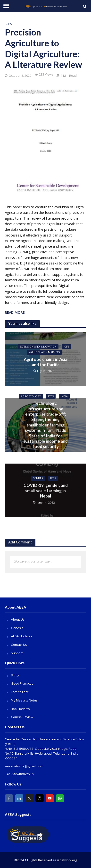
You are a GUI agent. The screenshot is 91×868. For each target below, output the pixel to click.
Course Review (22, 717)
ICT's (8, 24)
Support (17, 653)
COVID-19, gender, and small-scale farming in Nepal (46, 491)
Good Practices (22, 683)
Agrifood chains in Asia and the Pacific (45, 362)
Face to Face (20, 692)
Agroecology (31, 396)
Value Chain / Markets (44, 352)
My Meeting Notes (24, 700)
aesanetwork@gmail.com (24, 766)
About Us (18, 619)
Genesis (17, 628)
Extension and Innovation (38, 347)
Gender (38, 478)
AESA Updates (22, 636)
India (64, 396)
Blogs (15, 675)
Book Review (20, 709)
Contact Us (19, 645)
